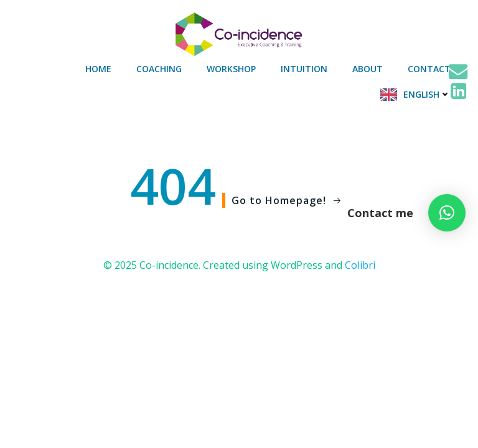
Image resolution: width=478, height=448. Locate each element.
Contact (429, 69)
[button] (447, 213)
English (427, 94)
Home (98, 69)
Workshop (231, 69)
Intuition (304, 69)
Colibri (360, 265)
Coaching (159, 69)
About (368, 69)
